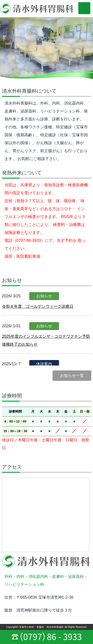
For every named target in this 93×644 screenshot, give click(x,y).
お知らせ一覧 (72, 376)
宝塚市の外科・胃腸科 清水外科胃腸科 (41, 627)
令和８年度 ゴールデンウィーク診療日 (38, 306)
